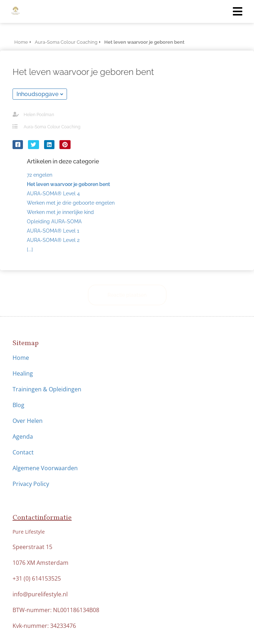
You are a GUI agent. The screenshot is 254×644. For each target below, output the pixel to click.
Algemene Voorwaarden (46, 468)
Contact (23, 452)
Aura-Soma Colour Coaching (52, 127)
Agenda (23, 437)
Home (21, 358)
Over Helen (28, 421)
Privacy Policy (31, 484)
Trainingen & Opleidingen (47, 389)
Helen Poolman (39, 115)
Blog (18, 405)
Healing (23, 373)
